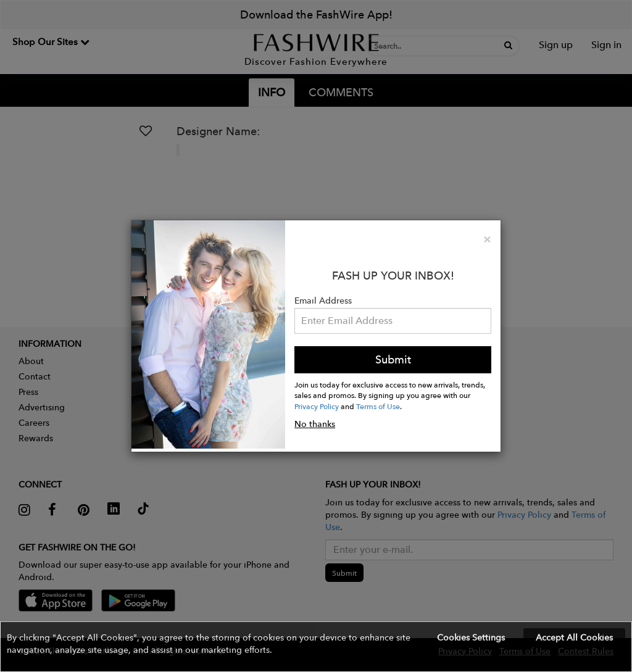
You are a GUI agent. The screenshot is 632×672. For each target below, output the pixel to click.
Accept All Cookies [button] (574, 637)
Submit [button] (393, 359)
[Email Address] (393, 321)
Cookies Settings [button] (471, 637)
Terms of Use (378, 406)
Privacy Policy (317, 406)
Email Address (323, 301)
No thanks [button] (315, 424)
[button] (316, 647)
